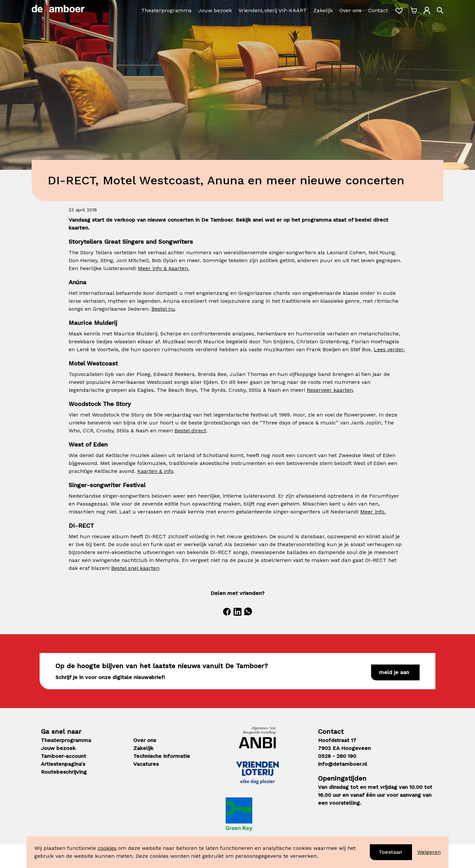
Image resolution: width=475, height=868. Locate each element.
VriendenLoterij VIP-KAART (273, 10)
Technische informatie (162, 756)
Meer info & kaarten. (164, 268)
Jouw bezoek (215, 10)
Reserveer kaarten (330, 390)
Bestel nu (163, 309)
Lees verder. (389, 349)
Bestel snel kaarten (135, 568)
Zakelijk (323, 10)
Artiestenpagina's (63, 764)
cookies (107, 848)
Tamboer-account (63, 756)
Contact (378, 10)
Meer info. (373, 512)
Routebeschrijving (64, 772)
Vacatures (146, 764)
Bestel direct (190, 431)
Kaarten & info (155, 471)
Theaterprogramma (166, 10)
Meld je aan (394, 672)
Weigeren (429, 852)
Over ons (350, 10)
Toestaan (390, 852)
